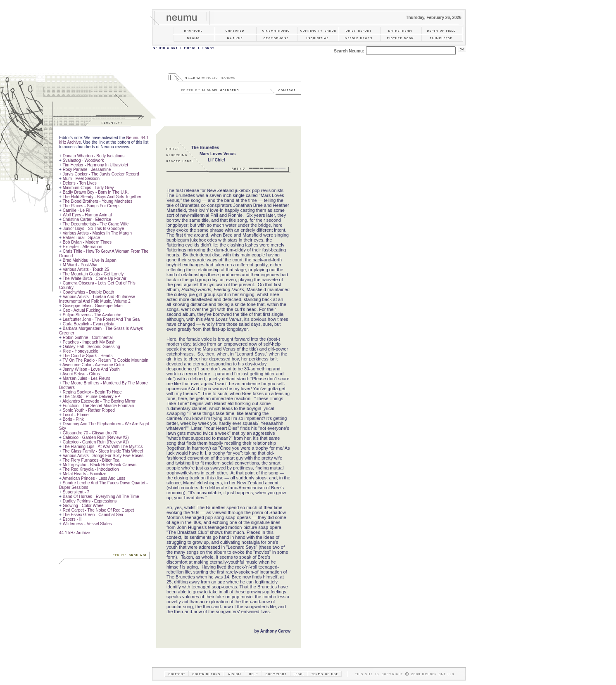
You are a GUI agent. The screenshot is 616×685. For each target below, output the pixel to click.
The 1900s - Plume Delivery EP (91, 397)
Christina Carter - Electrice (87, 219)
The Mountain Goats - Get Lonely (93, 274)
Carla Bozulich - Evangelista (89, 324)
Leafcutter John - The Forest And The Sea (101, 319)
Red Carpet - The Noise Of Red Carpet (99, 510)
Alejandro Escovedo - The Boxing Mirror (99, 401)
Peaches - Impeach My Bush (89, 342)
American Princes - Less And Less (94, 478)
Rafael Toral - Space (81, 238)
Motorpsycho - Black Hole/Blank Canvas (100, 465)
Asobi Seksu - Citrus (81, 374)
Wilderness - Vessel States (87, 524)
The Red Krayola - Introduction (90, 469)
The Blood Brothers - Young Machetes (97, 201)
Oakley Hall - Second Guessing (92, 347)
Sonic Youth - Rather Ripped (89, 410)
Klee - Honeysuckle (81, 351)
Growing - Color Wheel (84, 506)
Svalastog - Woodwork (83, 160)
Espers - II (72, 519)
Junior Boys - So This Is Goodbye (94, 229)
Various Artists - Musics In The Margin (97, 233)
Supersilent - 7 (76, 492)
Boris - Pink (73, 419)
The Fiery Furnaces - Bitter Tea (91, 460)
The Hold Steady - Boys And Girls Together (102, 197)
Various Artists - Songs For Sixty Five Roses (103, 456)
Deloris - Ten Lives (80, 183)
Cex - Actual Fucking (82, 310)
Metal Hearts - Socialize (85, 474)
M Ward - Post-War (80, 265)
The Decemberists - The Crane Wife (95, 224)
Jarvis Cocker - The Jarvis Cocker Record (101, 174)
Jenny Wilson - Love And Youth (91, 369)
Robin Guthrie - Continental (88, 338)
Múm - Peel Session (81, 179)
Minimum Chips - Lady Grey (88, 188)
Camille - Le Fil (77, 210)
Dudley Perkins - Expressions (90, 501)
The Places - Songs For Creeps (91, 206)
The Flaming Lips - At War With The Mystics (102, 447)
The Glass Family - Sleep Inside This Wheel (102, 451)
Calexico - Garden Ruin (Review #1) (96, 442)
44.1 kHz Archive (75, 533)
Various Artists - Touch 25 (86, 269)
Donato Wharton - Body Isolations (94, 156)
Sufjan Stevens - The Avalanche (92, 315)
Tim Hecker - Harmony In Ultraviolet (95, 165)
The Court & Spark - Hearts (87, 356)
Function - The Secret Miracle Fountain (99, 406)
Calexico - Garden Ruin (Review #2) (96, 437)
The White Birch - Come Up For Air (94, 279)
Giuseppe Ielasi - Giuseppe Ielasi (93, 306)
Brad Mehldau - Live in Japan (90, 260)
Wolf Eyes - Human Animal (87, 215)
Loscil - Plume (76, 415)
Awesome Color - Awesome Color (93, 365)
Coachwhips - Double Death (89, 292)
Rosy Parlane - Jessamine (87, 169)
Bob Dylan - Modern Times (87, 242)
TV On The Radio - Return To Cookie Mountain (105, 360)
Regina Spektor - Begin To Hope (92, 392)
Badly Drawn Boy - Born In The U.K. (96, 192)
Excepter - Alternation (83, 247)
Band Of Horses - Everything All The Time (101, 497)
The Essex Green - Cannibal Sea (93, 515)
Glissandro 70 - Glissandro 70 (90, 433)
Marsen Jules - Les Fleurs (87, 378)
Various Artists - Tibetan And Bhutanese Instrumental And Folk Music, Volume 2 (97, 299)
